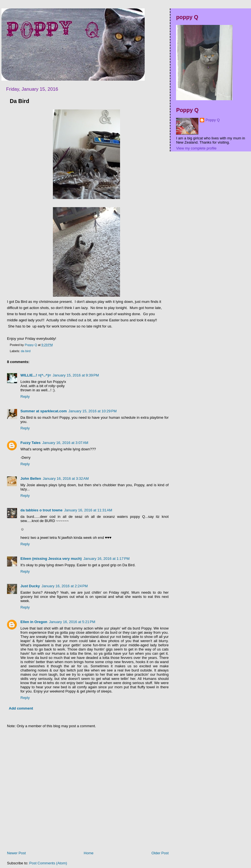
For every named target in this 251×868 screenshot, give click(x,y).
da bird (26, 351)
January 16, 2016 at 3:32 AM (66, 479)
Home (89, 853)
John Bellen (31, 479)
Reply (25, 396)
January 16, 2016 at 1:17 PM (106, 559)
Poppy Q (213, 120)
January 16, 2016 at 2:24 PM (64, 586)
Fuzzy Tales (31, 443)
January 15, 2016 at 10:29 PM (92, 411)
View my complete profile (196, 148)
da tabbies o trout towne (41, 510)
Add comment (21, 708)
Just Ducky (30, 586)
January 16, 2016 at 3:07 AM (65, 443)
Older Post (160, 853)
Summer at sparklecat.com (44, 411)
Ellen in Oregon (34, 622)
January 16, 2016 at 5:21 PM (72, 622)
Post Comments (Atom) (48, 863)
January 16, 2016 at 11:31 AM (88, 510)
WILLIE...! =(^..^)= (36, 375)
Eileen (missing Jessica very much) (51, 559)
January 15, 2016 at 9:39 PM (76, 375)
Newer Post (16, 853)
